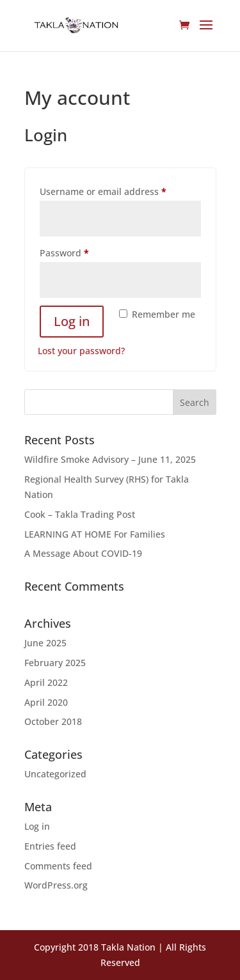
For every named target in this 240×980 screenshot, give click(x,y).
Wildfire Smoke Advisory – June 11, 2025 (110, 459)
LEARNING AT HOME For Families (95, 534)
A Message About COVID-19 (83, 553)
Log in (72, 321)
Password (84, 252)
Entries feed (50, 846)
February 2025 (55, 663)
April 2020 (46, 702)
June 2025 (45, 643)
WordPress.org (56, 885)
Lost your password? (81, 351)
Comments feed (58, 866)
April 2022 (46, 682)
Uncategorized (55, 774)
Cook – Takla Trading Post (80, 514)
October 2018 (53, 721)
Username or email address (120, 190)
